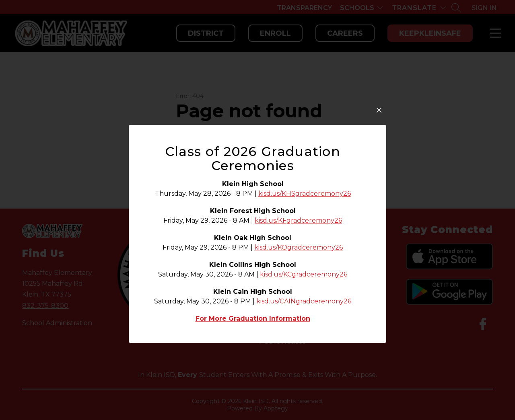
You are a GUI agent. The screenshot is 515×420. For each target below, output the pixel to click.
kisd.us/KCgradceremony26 (304, 274)
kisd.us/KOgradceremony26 (299, 247)
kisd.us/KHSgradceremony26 (305, 194)
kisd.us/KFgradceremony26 (298, 220)
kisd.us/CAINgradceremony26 (304, 301)
